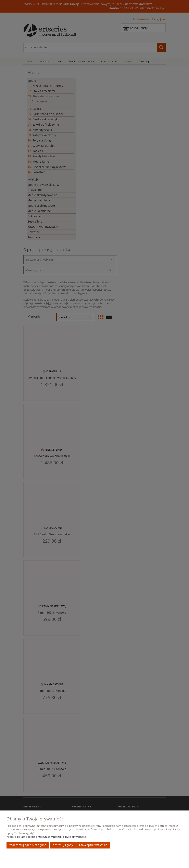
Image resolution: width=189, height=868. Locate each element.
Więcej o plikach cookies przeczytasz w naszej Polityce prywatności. (47, 837)
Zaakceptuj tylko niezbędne (28, 845)
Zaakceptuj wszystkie (93, 845)
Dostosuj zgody (63, 845)
